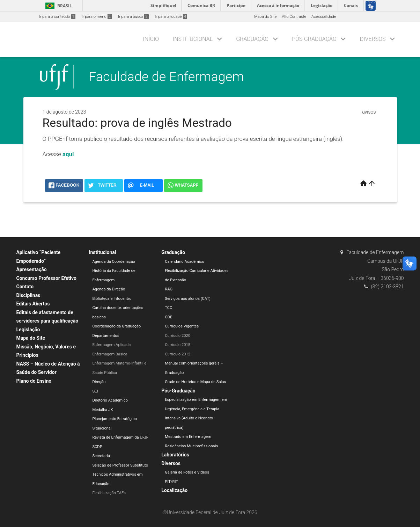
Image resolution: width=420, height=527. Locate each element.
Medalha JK (102, 410)
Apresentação (32, 269)
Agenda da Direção (109, 289)
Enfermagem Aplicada (111, 345)
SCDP (97, 447)
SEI (95, 391)
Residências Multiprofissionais (191, 446)
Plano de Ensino (34, 381)
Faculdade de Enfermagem (166, 77)
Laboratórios (175, 455)
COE (168, 317)
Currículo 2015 (178, 345)
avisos (369, 112)
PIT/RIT (171, 482)
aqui (68, 154)
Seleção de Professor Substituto (120, 465)
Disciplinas (28, 295)
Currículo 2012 (178, 354)
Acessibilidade (324, 17)
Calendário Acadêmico (185, 262)
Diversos (373, 39)
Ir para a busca (133, 17)
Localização (174, 490)
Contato (25, 287)
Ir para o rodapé (171, 17)
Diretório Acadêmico (110, 400)
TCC (168, 308)
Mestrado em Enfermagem (188, 437)
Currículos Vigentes (182, 326)
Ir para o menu (97, 17)
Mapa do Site (265, 17)
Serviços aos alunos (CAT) (188, 299)
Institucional (193, 39)
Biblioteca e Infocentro (112, 299)
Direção (99, 382)
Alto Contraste (294, 17)
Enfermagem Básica (110, 354)
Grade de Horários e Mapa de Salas (195, 382)
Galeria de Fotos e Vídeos (187, 472)
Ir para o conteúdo (57, 17)
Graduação (252, 39)
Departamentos (106, 336)
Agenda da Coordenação (114, 262)
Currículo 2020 (178, 336)
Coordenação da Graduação (116, 326)
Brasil (57, 6)
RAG (169, 289)
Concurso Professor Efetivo (46, 278)
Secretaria (101, 456)
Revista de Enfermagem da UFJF (120, 437)
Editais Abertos (33, 304)
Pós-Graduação (314, 39)
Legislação (28, 330)
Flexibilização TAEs (109, 493)
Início (151, 39)
